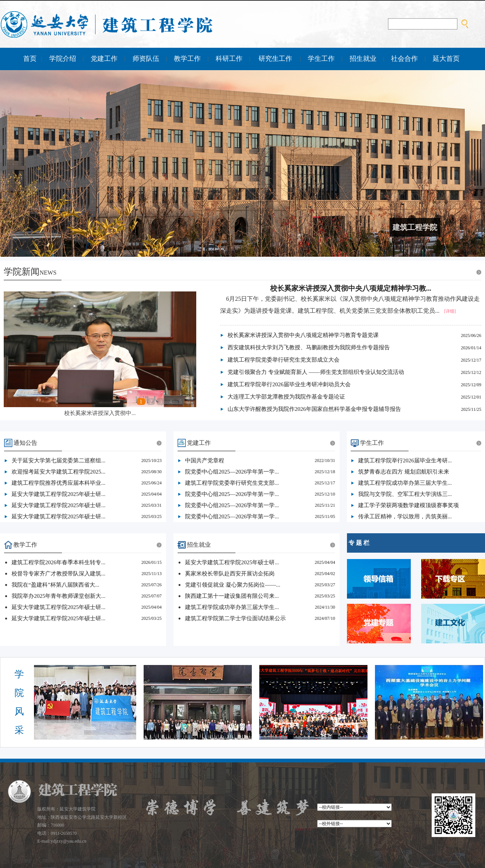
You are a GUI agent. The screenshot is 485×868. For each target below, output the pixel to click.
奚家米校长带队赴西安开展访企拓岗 (230, 574)
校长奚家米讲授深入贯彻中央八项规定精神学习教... (351, 288)
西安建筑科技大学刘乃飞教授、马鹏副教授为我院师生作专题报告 (309, 347)
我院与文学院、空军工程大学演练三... (405, 494)
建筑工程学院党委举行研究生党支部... (232, 483)
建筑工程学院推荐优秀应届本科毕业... (58, 483)
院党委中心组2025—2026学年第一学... (232, 472)
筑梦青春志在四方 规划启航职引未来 (404, 472)
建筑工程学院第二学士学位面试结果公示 (235, 618)
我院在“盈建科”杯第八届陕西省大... (55, 585)
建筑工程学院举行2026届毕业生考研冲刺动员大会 (289, 384)
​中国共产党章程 (205, 460)
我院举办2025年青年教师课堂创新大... (58, 596)
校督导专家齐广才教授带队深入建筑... (58, 574)
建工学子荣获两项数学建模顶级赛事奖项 (409, 505)
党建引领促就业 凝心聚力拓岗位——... (233, 585)
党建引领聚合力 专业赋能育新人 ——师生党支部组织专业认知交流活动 (316, 372)
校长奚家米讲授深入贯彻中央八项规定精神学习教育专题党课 (303, 335)
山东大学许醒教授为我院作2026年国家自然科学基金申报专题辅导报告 (314, 409)
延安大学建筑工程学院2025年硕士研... (58, 494)
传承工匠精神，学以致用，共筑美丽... (405, 516)
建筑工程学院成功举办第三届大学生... (405, 483)
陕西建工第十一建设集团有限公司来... (232, 596)
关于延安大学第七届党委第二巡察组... (58, 460)
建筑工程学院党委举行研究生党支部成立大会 (284, 360)
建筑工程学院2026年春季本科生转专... (58, 562)
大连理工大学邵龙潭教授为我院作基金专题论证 (286, 397)
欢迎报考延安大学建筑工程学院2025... (58, 472)
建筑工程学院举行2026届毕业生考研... (405, 460)
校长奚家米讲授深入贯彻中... (100, 413)
